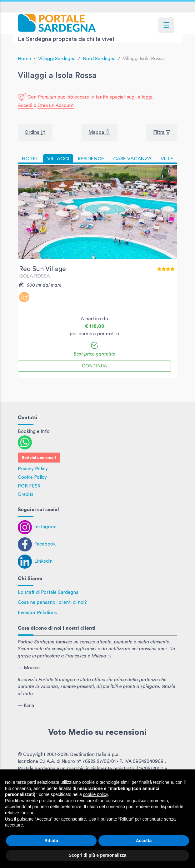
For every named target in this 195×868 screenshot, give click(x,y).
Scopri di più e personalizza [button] (97, 855)
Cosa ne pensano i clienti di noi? (52, 602)
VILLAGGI (58, 159)
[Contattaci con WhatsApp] (25, 442)
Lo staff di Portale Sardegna (48, 592)
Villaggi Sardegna (57, 59)
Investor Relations (37, 613)
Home (24, 59)
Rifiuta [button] (51, 841)
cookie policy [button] (95, 794)
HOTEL (30, 159)
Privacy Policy (33, 469)
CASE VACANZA (132, 159)
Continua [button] (94, 366)
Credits (26, 495)
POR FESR (29, 486)
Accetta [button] (144, 841)
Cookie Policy (32, 477)
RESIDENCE (91, 159)
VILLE (167, 159)
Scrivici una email (39, 458)
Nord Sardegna (99, 59)
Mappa (97, 132)
